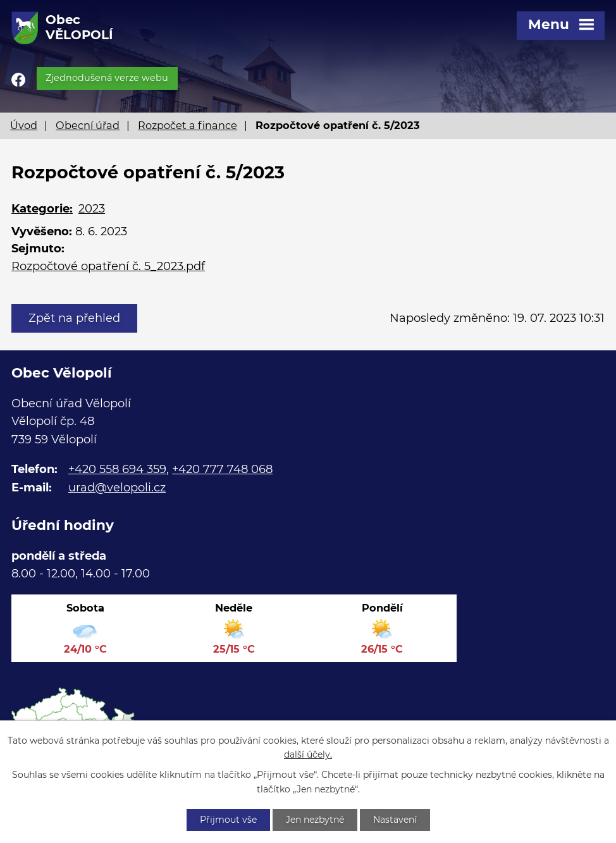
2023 (92, 209)
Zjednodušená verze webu (107, 78)
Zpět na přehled (74, 318)
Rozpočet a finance (188, 125)
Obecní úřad (88, 125)
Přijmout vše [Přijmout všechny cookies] (228, 820)
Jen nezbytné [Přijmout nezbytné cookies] (315, 820)
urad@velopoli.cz (117, 488)
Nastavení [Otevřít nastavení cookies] (395, 820)
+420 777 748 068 (222, 469)
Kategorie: (42, 209)
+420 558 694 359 (117, 469)
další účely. (308, 755)
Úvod (24, 125)
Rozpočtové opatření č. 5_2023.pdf (108, 266)
